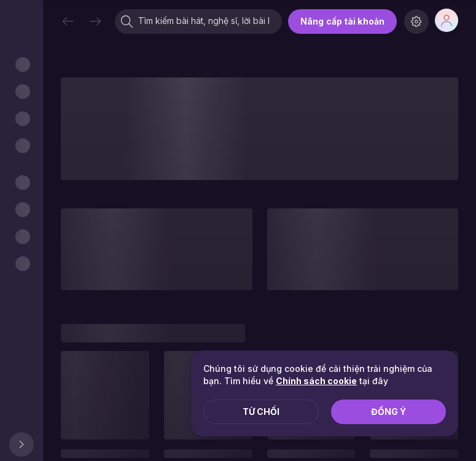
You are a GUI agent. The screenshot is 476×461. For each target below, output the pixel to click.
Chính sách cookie (316, 381)
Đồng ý (388, 412)
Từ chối (261, 412)
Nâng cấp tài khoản (342, 21)
